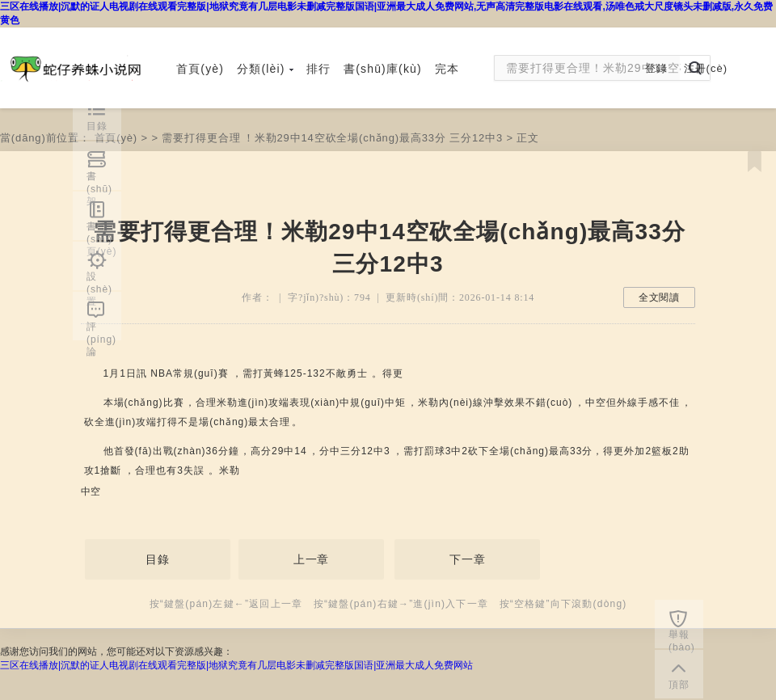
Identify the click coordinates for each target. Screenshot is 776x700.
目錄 (158, 559)
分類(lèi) (265, 69)
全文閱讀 (659, 297)
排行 (318, 69)
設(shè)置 (99, 280)
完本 (447, 69)
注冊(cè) (706, 68)
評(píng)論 (101, 331)
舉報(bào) (682, 639)
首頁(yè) (200, 69)
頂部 (679, 685)
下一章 (468, 559)
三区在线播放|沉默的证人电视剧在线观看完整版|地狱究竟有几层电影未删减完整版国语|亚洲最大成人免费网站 (236, 665)
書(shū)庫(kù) (383, 69)
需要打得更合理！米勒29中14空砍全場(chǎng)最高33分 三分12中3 (332, 138)
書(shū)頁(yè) (101, 230)
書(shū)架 (99, 180)
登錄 (656, 68)
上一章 (312, 559)
